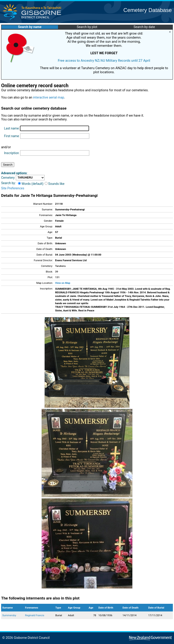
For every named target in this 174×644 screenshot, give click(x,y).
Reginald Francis (35, 615)
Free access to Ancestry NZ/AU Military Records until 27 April (104, 61)
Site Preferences (13, 188)
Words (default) (31, 184)
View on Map (63, 283)
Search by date (144, 27)
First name (12, 136)
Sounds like (55, 184)
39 (57, 272)
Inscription (12, 153)
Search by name (30, 27)
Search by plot (87, 27)
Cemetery (8, 178)
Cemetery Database (148, 10)
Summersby (9, 615)
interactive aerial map (49, 98)
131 (57, 277)
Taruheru (60, 266)
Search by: (8, 183)
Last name (11, 128)
